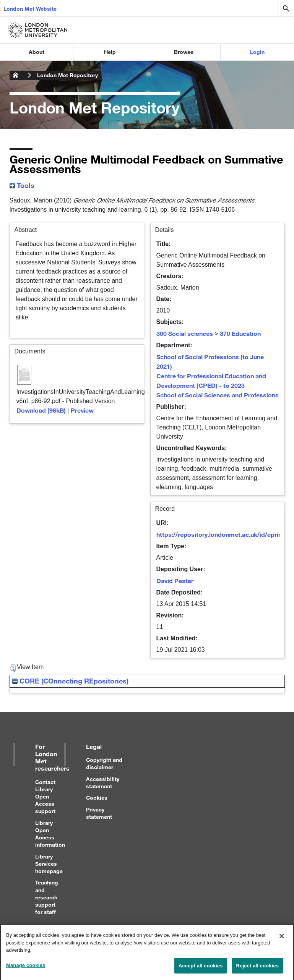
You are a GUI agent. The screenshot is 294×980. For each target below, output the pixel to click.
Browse (184, 52)
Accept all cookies (201, 968)
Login (257, 52)
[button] (13, 668)
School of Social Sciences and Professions (218, 395)
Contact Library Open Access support (45, 797)
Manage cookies (26, 968)
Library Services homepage (49, 864)
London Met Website (30, 9)
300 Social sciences (185, 333)
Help (110, 52)
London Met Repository (67, 75)
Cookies (97, 798)
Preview (82, 410)
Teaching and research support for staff (47, 897)
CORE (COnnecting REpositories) (70, 681)
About (37, 52)
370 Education (240, 333)
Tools (22, 185)
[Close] (282, 939)
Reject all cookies (257, 968)
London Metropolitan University (16, 75)
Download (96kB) (41, 410)
